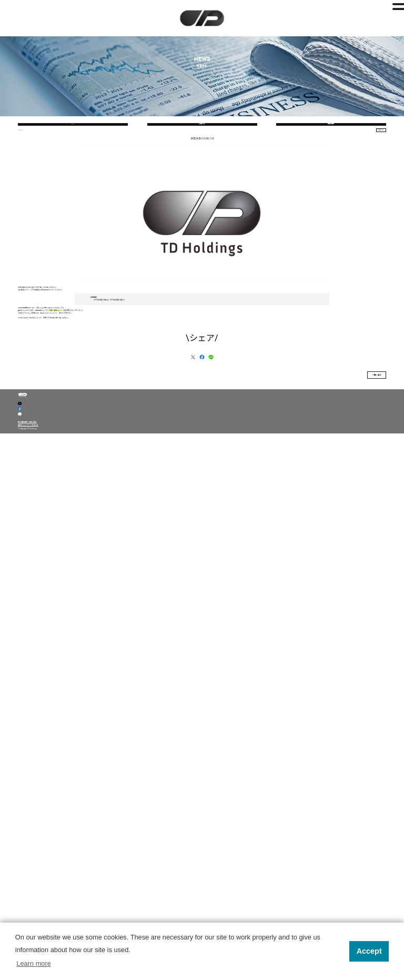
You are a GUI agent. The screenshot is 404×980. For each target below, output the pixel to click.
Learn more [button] (33, 963)
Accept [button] (369, 951)
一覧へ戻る (343, 719)
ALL (73, 181)
